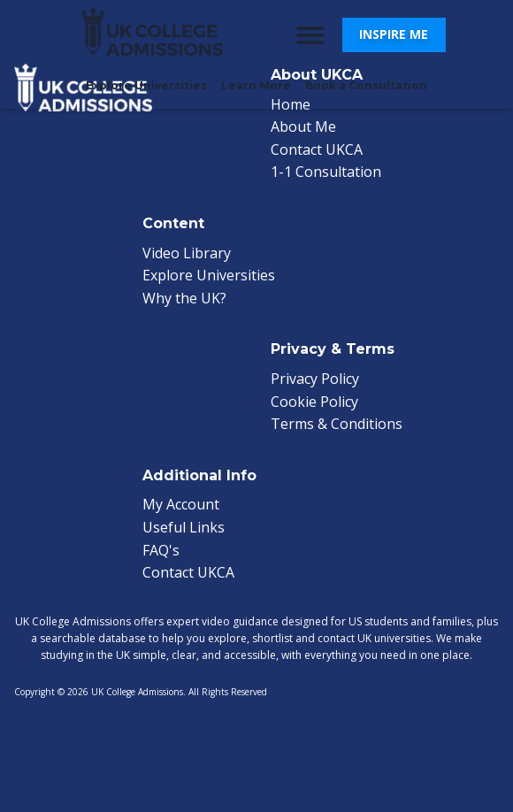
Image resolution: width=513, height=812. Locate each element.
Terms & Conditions (337, 424)
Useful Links (184, 527)
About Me (303, 126)
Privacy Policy (315, 379)
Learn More (256, 85)
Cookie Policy (314, 402)
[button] (394, 34)
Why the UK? (184, 298)
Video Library (187, 253)
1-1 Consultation (326, 172)
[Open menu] (310, 35)
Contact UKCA (317, 149)
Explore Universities (146, 85)
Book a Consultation (366, 85)
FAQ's (161, 550)
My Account (181, 504)
